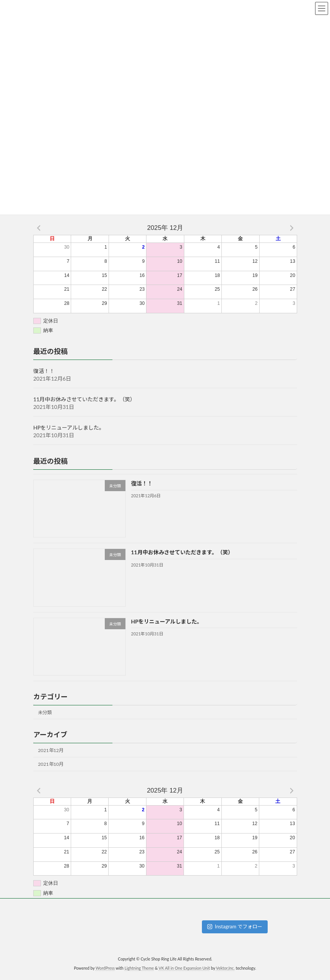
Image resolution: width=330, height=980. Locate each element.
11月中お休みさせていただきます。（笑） (84, 399)
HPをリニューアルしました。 (69, 427)
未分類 (45, 712)
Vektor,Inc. (225, 968)
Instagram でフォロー (235, 926)
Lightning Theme (139, 968)
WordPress (105, 968)
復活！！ (44, 371)
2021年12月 (51, 750)
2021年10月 (51, 764)
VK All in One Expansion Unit (184, 968)
